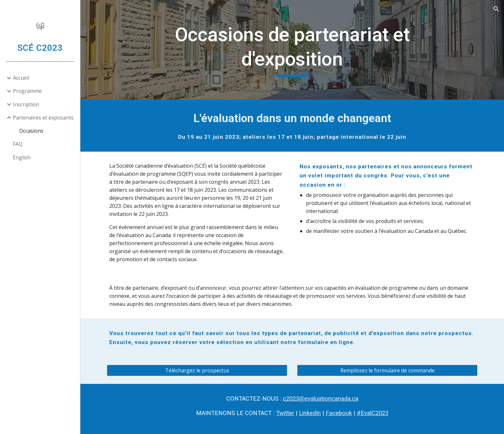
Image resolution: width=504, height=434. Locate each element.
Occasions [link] (31, 131)
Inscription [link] (26, 104)
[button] (496, 9)
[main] (292, 50)
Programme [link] (27, 91)
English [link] (22, 157)
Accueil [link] (21, 78)
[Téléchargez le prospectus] (197, 370)
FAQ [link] (18, 144)
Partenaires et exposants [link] (43, 118)
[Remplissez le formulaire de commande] (387, 370)
